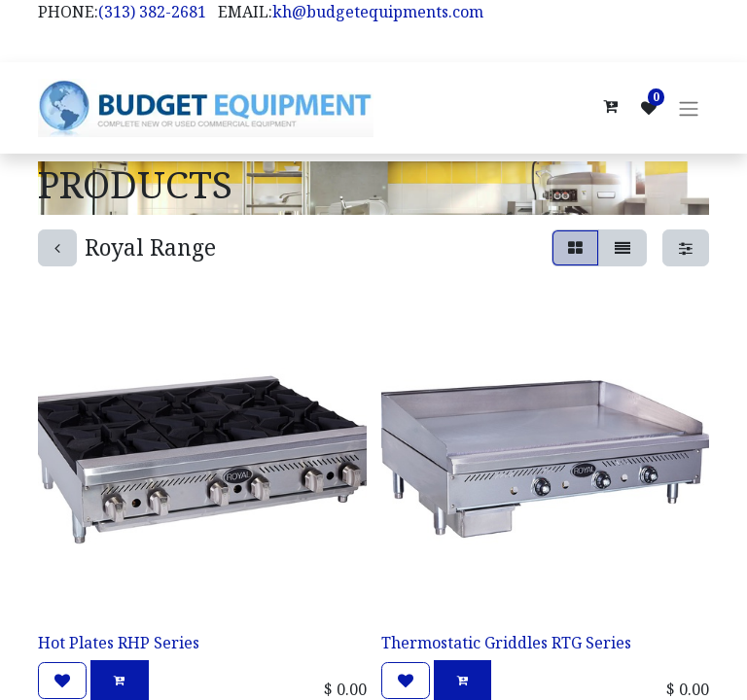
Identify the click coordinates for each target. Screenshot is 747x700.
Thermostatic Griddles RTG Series (506, 644)
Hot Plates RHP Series (119, 644)
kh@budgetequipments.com (378, 12)
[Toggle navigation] (689, 109)
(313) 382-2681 (152, 12)
